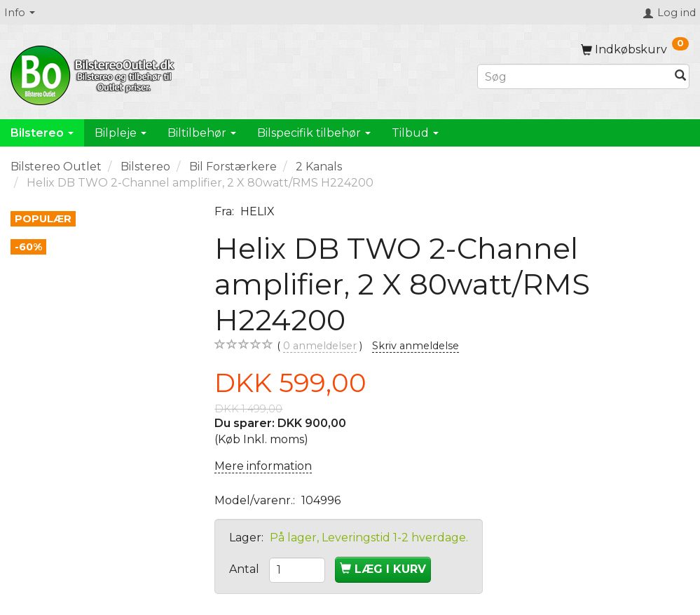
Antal (246, 569)
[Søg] (680, 77)
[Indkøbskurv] (635, 49)
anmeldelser (320, 346)
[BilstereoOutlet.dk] (95, 73)
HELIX (258, 211)
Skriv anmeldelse (416, 346)
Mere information (263, 466)
